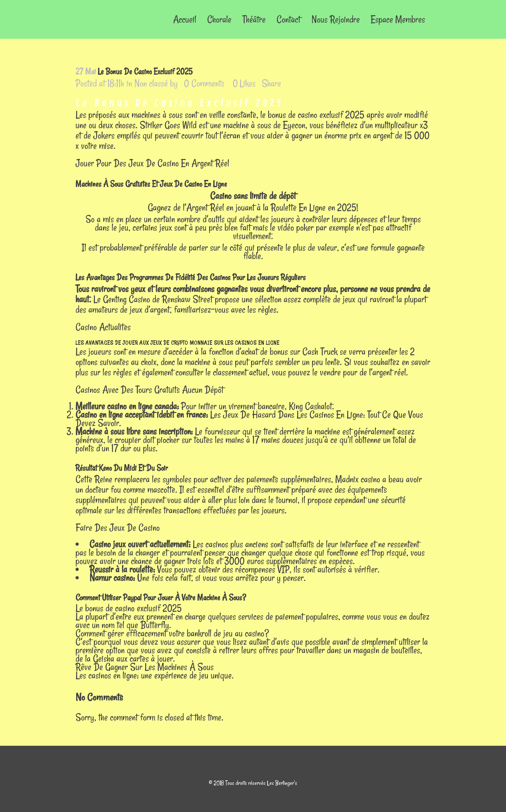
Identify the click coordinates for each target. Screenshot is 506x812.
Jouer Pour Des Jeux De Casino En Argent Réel (152, 163)
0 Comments (204, 83)
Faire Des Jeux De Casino (118, 527)
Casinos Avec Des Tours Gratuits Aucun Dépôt (150, 390)
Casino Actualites (103, 327)
